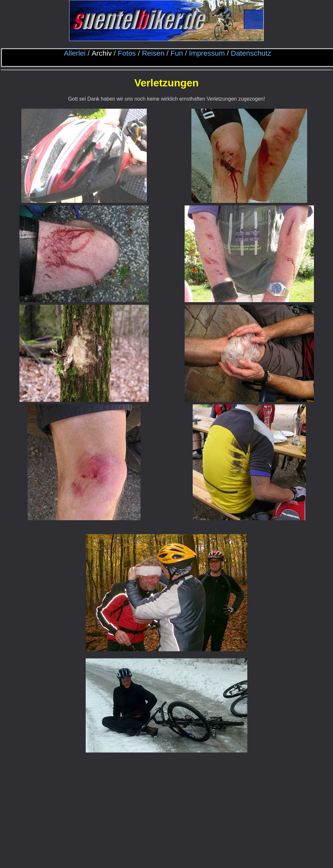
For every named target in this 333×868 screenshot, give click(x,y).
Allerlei (75, 53)
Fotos (127, 53)
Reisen (153, 53)
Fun (177, 53)
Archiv (102, 53)
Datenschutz (251, 53)
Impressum (207, 53)
